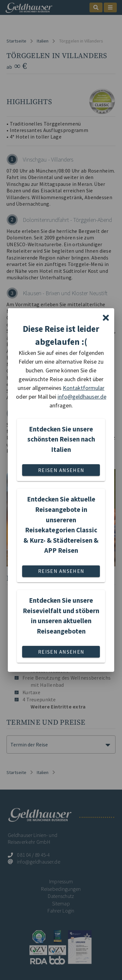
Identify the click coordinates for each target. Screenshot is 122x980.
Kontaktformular (84, 388)
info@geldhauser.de (82, 397)
